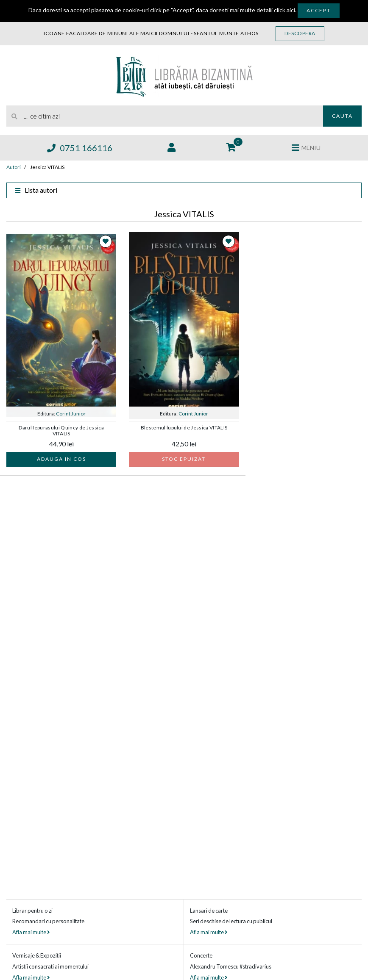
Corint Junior (71, 414)
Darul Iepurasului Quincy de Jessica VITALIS (61, 431)
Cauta (342, 116)
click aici (284, 10)
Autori (14, 167)
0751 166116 (80, 148)
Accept (319, 10)
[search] (165, 116)
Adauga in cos (61, 459)
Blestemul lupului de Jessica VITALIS (184, 428)
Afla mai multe (31, 932)
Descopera (300, 33)
